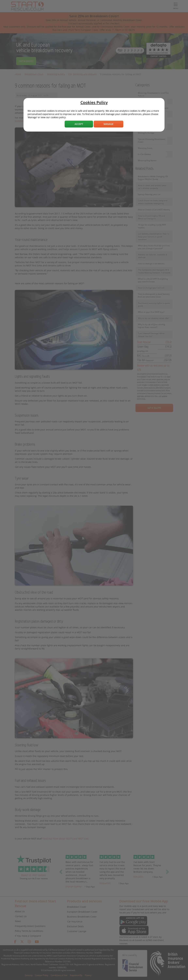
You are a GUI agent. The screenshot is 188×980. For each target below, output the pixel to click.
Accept (79, 124)
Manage (109, 124)
